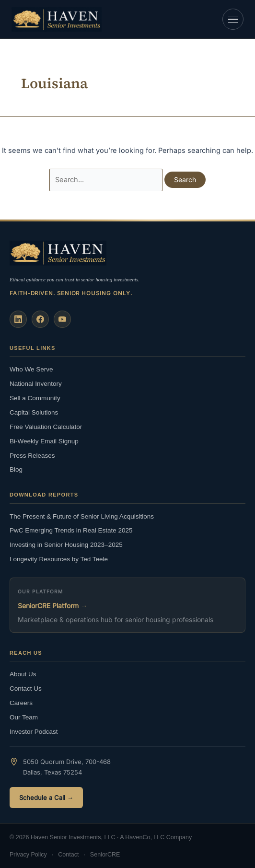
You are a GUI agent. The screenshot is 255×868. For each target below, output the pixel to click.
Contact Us (26, 689)
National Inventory (36, 384)
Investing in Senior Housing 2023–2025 (66, 545)
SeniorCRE (105, 855)
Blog (16, 469)
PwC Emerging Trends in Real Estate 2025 (71, 530)
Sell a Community (35, 398)
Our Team (24, 717)
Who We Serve (31, 369)
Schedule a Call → (46, 798)
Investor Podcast (34, 732)
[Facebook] (40, 319)
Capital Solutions (34, 412)
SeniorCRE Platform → (52, 606)
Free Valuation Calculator (46, 427)
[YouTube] (62, 319)
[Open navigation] (233, 19)
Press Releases (32, 456)
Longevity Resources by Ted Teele (59, 559)
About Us (23, 674)
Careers (21, 703)
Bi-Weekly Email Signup (44, 441)
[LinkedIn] (18, 319)
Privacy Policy (28, 855)
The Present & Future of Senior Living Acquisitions (82, 516)
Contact (68, 855)
